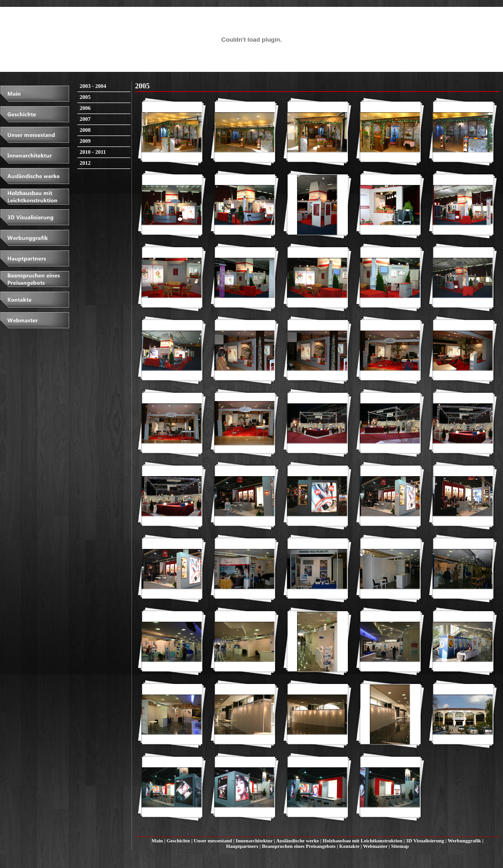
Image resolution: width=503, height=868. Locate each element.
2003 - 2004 (93, 86)
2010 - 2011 (93, 152)
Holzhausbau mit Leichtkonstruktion (362, 841)
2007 (85, 119)
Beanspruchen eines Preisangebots (299, 846)
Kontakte (349, 846)
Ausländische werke (297, 841)
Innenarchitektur (254, 841)
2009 (85, 141)
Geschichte (178, 841)
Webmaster (375, 846)
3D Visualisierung (425, 841)
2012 (85, 163)
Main (157, 841)
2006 (85, 108)
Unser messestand (213, 841)
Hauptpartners (242, 846)
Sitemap (400, 846)
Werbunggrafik (464, 841)
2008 (85, 130)
